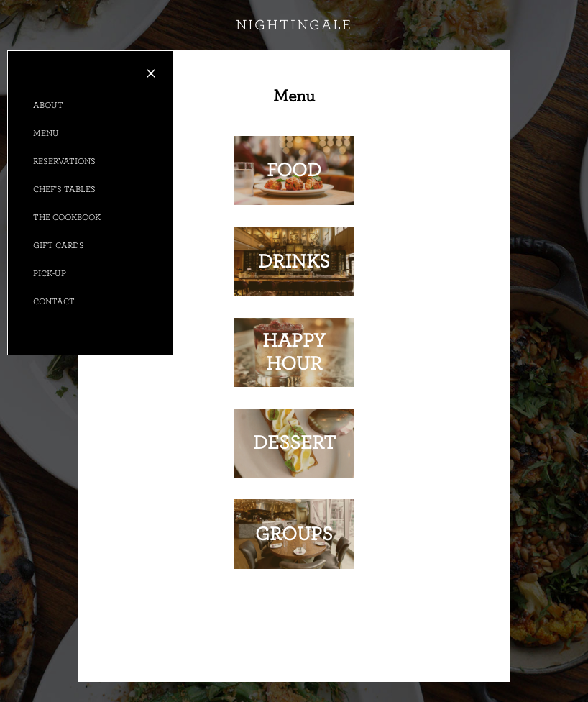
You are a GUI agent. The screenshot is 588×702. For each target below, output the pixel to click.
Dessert (294, 443)
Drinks (294, 261)
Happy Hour (294, 352)
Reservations (64, 161)
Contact (54, 301)
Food (294, 170)
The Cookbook (67, 217)
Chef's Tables (64, 189)
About (48, 105)
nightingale (294, 25)
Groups (294, 534)
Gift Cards (59, 245)
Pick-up (50, 273)
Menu (46, 133)
